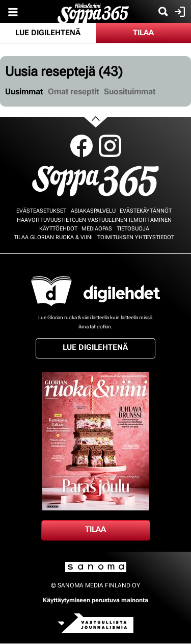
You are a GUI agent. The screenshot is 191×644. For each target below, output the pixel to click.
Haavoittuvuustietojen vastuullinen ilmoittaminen (94, 220)
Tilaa (143, 33)
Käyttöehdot (58, 229)
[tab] (24, 92)
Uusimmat (24, 92)
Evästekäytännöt (146, 211)
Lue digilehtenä (48, 33)
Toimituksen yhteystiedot (136, 237)
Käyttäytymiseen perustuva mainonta (95, 600)
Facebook (81, 146)
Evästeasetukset (41, 211)
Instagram (110, 146)
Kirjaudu (179, 12)
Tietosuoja (133, 229)
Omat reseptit (73, 92)
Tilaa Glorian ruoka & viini (53, 237)
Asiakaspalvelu (93, 211)
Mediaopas (97, 229)
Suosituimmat (130, 92)
